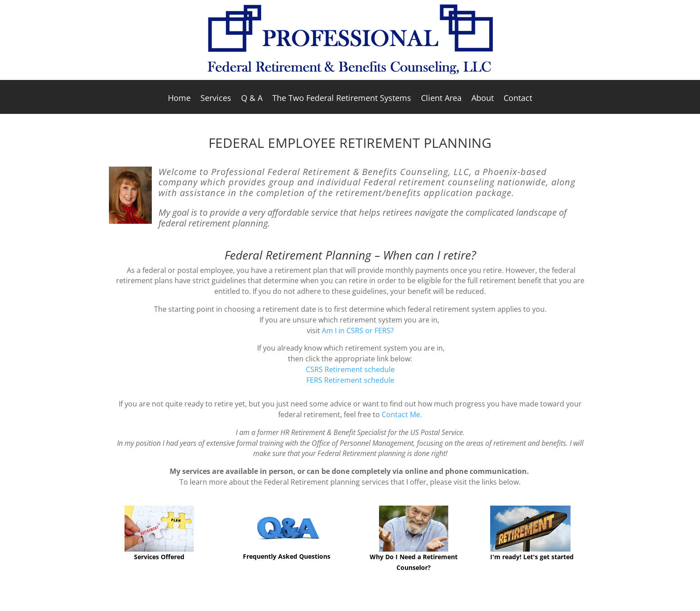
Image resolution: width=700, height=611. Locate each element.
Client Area (441, 99)
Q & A (252, 99)
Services (216, 99)
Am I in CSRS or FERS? (358, 331)
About (483, 99)
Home (179, 99)
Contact (518, 99)
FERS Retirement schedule (350, 380)
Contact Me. (402, 414)
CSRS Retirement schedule (350, 369)
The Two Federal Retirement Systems (342, 99)
